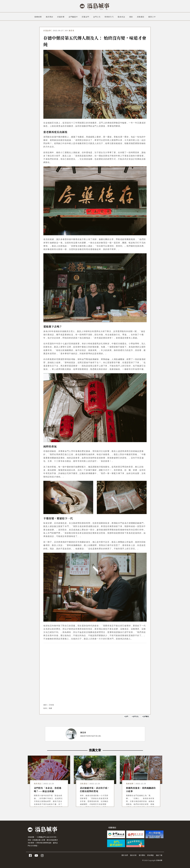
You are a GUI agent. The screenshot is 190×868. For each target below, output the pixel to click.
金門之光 (97, 17)
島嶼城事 (38, 17)
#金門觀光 (146, 716)
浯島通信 (141, 17)
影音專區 (150, 855)
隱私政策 (133, 855)
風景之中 (152, 17)
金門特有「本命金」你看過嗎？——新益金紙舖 (48, 789)
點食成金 (121, 17)
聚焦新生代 (109, 17)
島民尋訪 (49, 17)
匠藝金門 (85, 17)
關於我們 (125, 855)
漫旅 (131, 17)
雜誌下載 (159, 855)
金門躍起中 (73, 17)
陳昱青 (72, 31)
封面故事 (61, 17)
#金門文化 (135, 716)
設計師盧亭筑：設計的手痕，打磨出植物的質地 (95, 789)
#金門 (126, 716)
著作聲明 (142, 855)
